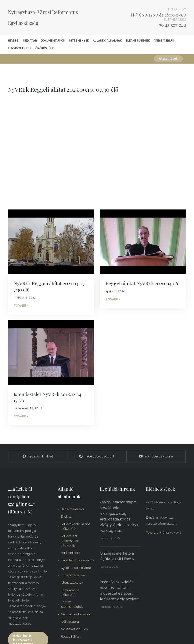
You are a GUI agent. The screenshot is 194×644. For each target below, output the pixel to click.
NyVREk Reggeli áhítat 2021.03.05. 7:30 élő (50, 286)
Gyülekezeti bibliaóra (76, 568)
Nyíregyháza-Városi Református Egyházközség (43, 17)
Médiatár (30, 41)
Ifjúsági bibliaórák (73, 575)
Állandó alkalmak (107, 41)
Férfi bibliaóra (70, 553)
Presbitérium (164, 41)
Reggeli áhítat (71, 636)
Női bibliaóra (70, 622)
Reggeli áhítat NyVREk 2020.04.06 (142, 283)
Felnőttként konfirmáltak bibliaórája (70, 541)
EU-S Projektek (20, 48)
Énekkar (67, 516)
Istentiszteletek (72, 583)
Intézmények (79, 41)
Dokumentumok (53, 41)
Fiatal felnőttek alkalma (77, 560)
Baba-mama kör (72, 509)
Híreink (14, 41)
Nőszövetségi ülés (74, 629)
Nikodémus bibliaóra (76, 614)
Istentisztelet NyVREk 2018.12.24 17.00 (47, 397)
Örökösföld (45, 48)
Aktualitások (168, 59)
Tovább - (21, 306)
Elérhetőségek (138, 41)
